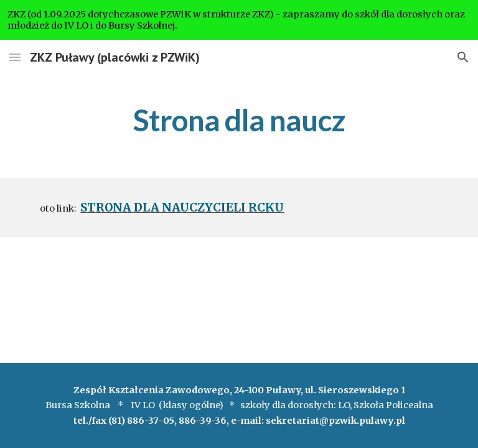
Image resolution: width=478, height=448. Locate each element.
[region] (239, 20)
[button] (15, 57)
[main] (239, 118)
